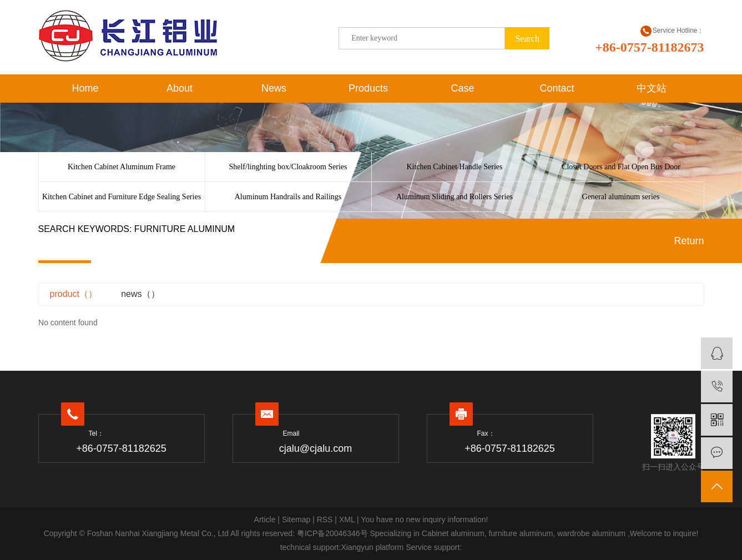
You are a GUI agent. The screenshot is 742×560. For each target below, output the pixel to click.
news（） (140, 294)
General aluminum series (621, 197)
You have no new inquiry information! (424, 519)
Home (85, 88)
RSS (325, 519)
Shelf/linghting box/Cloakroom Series (288, 167)
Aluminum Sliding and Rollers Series (455, 197)
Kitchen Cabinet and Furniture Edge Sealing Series (122, 197)
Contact (557, 88)
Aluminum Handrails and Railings (288, 197)
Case (462, 88)
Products (368, 88)
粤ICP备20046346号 (332, 533)
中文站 (652, 88)
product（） (74, 294)
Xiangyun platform (372, 547)
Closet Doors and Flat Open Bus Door (621, 167)
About (180, 88)
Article (265, 519)
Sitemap (296, 519)
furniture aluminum (520, 533)
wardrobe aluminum (590, 533)
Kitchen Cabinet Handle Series (454, 167)
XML (347, 519)
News (274, 88)
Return (689, 241)
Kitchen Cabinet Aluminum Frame (122, 167)
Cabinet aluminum (453, 533)
